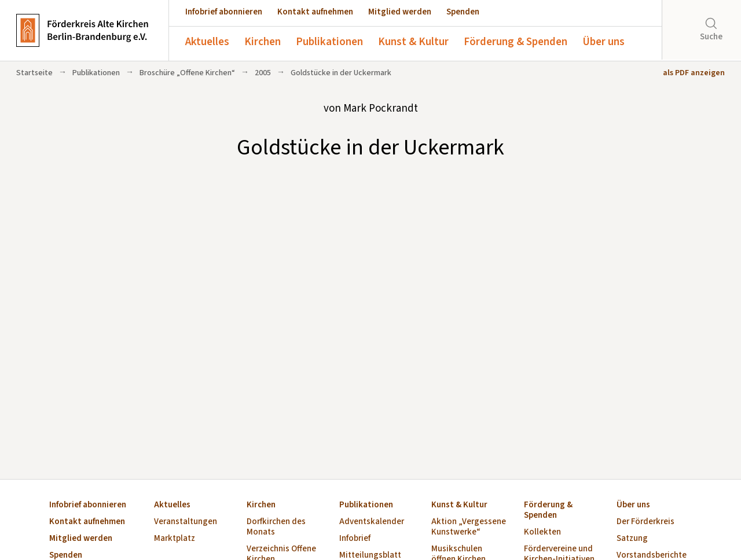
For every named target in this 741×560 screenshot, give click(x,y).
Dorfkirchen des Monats (276, 527)
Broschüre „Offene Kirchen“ (187, 73)
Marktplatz (175, 539)
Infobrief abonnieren (224, 12)
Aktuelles (207, 42)
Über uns (604, 42)
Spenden (463, 12)
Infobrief (355, 539)
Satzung (632, 539)
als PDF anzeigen (694, 73)
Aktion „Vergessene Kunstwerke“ (469, 527)
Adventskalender (372, 522)
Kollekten (542, 533)
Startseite (34, 73)
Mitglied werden (400, 12)
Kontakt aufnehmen (315, 12)
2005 (263, 73)
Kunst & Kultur (413, 42)
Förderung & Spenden (516, 42)
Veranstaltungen (186, 522)
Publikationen (329, 42)
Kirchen (263, 42)
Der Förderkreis (645, 522)
